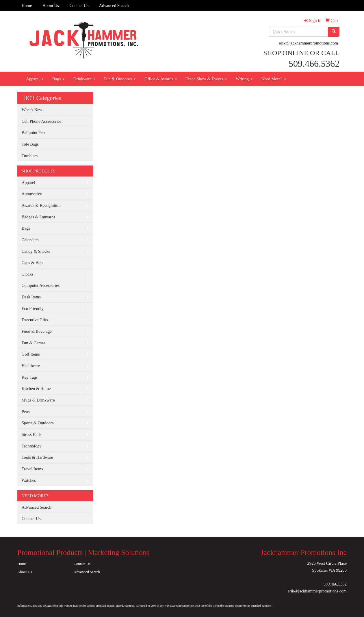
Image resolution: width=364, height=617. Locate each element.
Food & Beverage (37, 331)
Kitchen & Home (36, 389)
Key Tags (30, 377)
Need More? (274, 79)
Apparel (35, 79)
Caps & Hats (32, 263)
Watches (29, 480)
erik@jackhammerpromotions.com (309, 43)
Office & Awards (161, 79)
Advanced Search (114, 5)
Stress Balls (32, 434)
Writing (244, 79)
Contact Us (79, 5)
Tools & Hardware (37, 457)
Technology (32, 446)
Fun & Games (34, 343)
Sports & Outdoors (38, 423)
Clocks (28, 274)
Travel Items (32, 469)
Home (27, 5)
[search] (334, 32)
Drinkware (84, 79)
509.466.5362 (335, 584)
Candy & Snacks (36, 251)
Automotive (32, 194)
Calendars (30, 240)
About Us (51, 5)
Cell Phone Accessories (42, 121)
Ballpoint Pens (34, 133)
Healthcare (31, 366)
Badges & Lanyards (38, 217)
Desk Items (31, 297)
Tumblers (30, 156)
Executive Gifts (35, 320)
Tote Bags (30, 144)
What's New (32, 110)
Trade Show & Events (206, 79)
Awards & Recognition (41, 205)
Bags (58, 79)
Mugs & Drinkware (38, 400)
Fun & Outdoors (120, 79)
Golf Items (31, 354)
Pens (26, 412)
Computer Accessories (41, 285)
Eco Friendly (33, 308)
